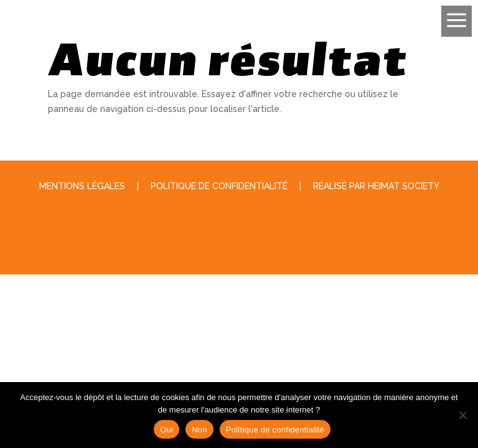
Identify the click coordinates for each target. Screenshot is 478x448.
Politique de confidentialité (275, 430)
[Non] (462, 415)
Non (199, 430)
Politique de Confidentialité (219, 186)
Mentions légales (82, 186)
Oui (166, 430)
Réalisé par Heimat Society (376, 186)
